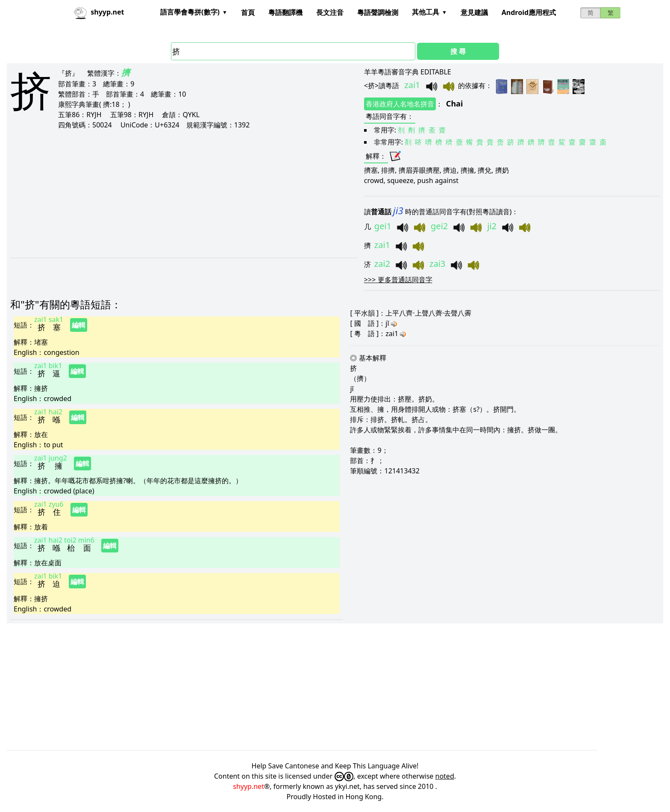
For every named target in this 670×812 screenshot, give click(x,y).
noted (445, 776)
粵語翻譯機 (285, 12)
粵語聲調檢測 (378, 12)
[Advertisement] (158, 193)
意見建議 (474, 12)
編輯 (79, 325)
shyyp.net (248, 786)
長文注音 (330, 12)
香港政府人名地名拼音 (400, 104)
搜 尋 (458, 51)
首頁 (248, 12)
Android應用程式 (529, 12)
